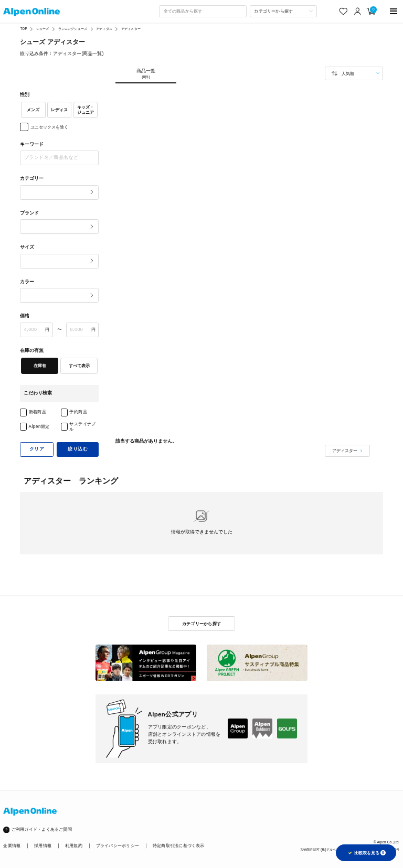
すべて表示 (79, 366)
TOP (23, 29)
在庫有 (40, 366)
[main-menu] (394, 11)
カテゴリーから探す (201, 624)
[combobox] (203, 11)
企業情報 (12, 846)
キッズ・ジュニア (86, 110)
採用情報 (43, 846)
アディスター (131, 29)
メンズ (33, 110)
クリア (37, 449)
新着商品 (38, 412)
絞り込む (78, 449)
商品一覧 (146, 74)
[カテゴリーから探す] (283, 11)
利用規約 (74, 846)
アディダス (104, 29)
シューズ (43, 29)
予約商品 (78, 412)
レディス (59, 110)
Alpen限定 (39, 426)
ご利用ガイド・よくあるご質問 (42, 829)
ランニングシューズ (73, 29)
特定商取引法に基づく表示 (179, 846)
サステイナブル (83, 427)
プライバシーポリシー (118, 846)
